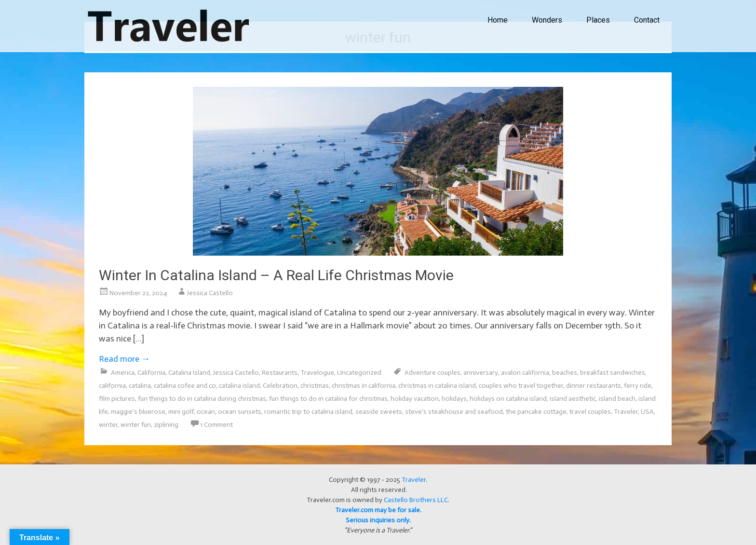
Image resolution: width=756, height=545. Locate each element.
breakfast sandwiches (613, 373)
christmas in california (364, 386)
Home (498, 20)
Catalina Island (189, 373)
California (151, 373)
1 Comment (216, 425)
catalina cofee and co (185, 386)
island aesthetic (573, 399)
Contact (647, 20)
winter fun (136, 425)
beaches (565, 373)
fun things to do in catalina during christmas (202, 399)
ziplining (166, 425)
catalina (140, 386)
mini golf (181, 412)
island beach (617, 399)
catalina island (239, 386)
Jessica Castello (210, 293)
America (123, 373)
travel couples (590, 412)
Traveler (626, 412)
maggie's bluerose (138, 412)
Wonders (547, 20)
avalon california (525, 373)
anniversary (481, 373)
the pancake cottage (536, 412)
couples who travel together (521, 386)
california (112, 386)
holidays (454, 399)
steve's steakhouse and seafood (454, 412)
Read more (124, 359)
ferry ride (638, 386)
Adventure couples (432, 373)
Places (598, 20)
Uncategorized (359, 373)
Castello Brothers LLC (416, 500)
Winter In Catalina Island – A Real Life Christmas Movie (276, 275)
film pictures (117, 399)
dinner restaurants (594, 386)
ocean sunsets (240, 412)
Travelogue (317, 373)
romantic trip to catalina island (308, 412)
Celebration (280, 386)
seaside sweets (379, 412)
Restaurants (280, 373)
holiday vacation (415, 399)
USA (647, 412)
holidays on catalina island (508, 399)
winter (108, 425)
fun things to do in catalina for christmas (328, 399)
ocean (206, 412)
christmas (315, 386)
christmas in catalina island (437, 386)
